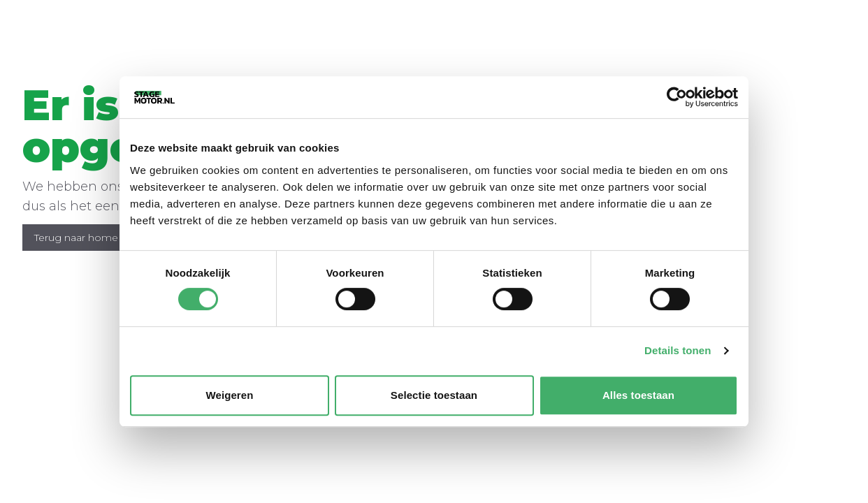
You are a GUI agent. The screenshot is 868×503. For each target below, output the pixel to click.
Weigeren (229, 395)
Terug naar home (76, 238)
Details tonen (678, 350)
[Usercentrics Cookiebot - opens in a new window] (677, 97)
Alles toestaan (638, 395)
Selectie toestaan (434, 395)
